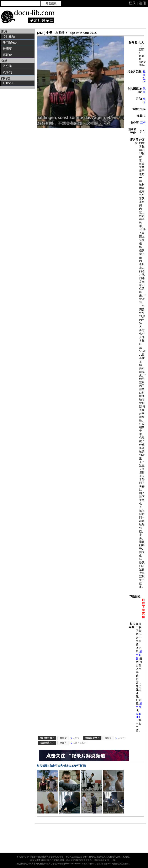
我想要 (63, 738)
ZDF (143, 123)
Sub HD (138, 715)
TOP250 (8, 83)
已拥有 (63, 743)
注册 (142, 3)
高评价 (7, 55)
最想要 (7, 49)
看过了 (108, 738)
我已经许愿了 (47, 738)
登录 (132, 3)
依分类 (7, 66)
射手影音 (139, 655)
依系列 (7, 72)
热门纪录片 (10, 42)
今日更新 (9, 36)
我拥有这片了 (47, 743)
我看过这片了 (92, 738)
